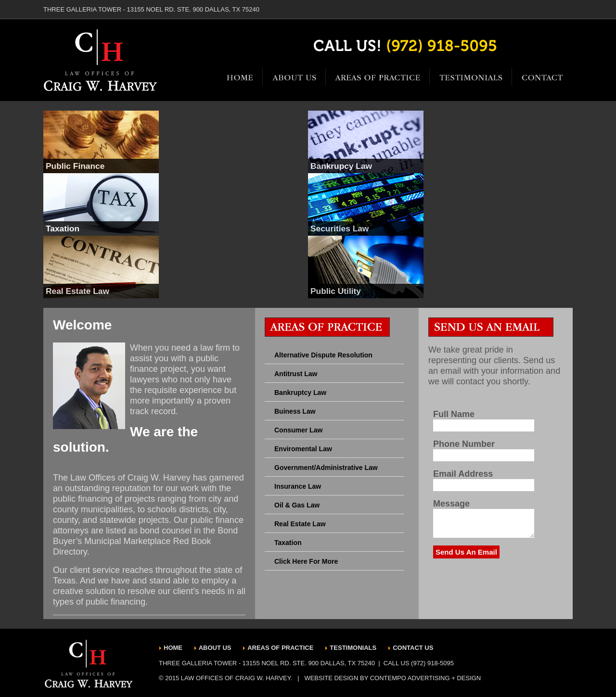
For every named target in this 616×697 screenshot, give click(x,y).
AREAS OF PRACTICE (280, 648)
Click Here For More (306, 561)
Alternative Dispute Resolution (323, 355)
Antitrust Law (296, 374)
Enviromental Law (303, 449)
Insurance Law (298, 486)
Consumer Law (298, 430)
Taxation (288, 543)
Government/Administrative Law (326, 468)
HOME (174, 648)
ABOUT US (216, 648)
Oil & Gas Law (297, 505)
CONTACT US (413, 648)
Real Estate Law (300, 524)
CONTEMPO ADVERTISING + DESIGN (426, 678)
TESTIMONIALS (353, 648)
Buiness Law (295, 411)
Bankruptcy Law (300, 393)
